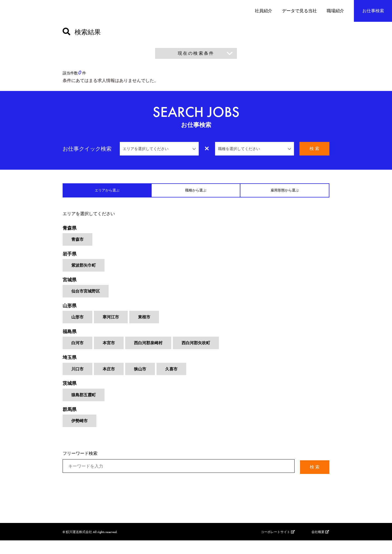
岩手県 (70, 258)
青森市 (78, 243)
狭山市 (142, 380)
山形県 (70, 313)
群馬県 (70, 423)
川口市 (78, 380)
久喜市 (174, 380)
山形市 (78, 325)
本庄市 (110, 380)
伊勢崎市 (80, 435)
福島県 (70, 340)
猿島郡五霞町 (84, 408)
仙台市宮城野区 (87, 298)
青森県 (70, 230)
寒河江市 (112, 325)
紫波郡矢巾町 (84, 270)
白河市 (78, 353)
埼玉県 (70, 368)
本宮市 (110, 353)
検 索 (314, 149)
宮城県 (70, 285)
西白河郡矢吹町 (200, 353)
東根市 (146, 325)
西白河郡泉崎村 (151, 353)
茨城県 (70, 395)
